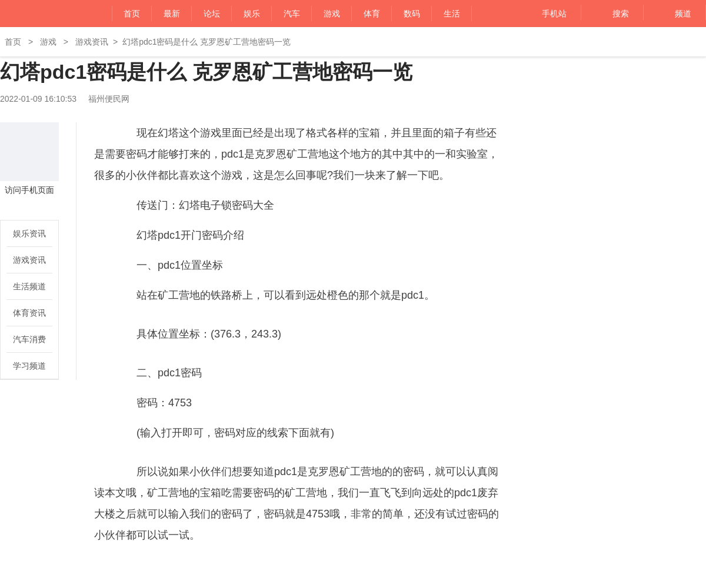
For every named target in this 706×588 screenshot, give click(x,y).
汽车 (292, 14)
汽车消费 (29, 339)
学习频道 (29, 366)
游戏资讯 (92, 42)
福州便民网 (37, 14)
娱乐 (252, 14)
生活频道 (29, 286)
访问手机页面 (29, 190)
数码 (412, 14)
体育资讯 (29, 313)
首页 (132, 14)
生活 (452, 14)
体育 (372, 14)
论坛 (212, 14)
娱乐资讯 (29, 233)
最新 (172, 14)
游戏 (332, 14)
